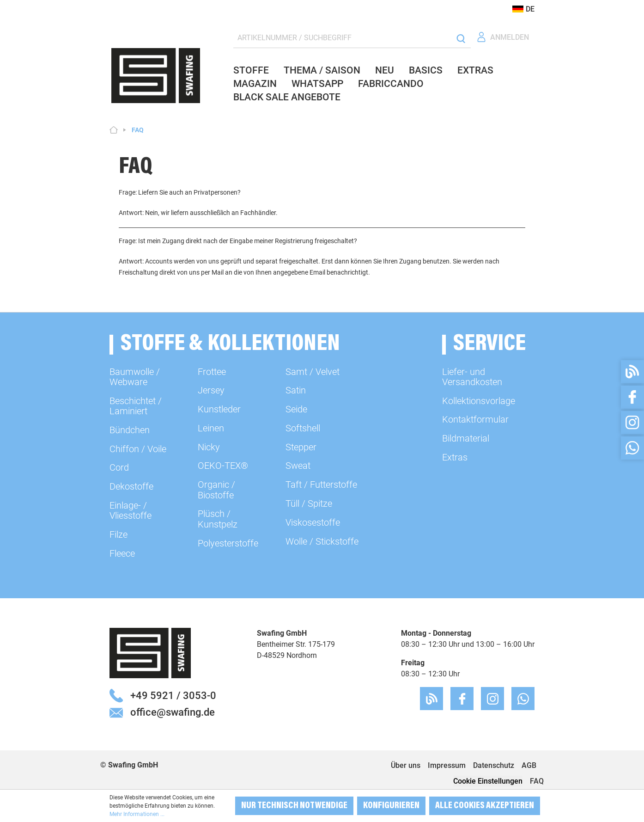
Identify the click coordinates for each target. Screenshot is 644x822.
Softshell (303, 428)
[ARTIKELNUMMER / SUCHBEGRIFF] (342, 38)
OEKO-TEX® (223, 466)
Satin (296, 390)
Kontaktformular (475, 419)
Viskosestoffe (313, 522)
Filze (118, 534)
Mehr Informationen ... (137, 814)
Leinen (211, 428)
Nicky (209, 447)
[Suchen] (461, 38)
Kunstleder (219, 409)
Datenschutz (494, 765)
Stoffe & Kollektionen (230, 345)
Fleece (122, 553)
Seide (296, 409)
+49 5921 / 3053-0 (173, 695)
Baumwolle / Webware (135, 377)
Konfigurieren (391, 806)
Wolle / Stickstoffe (322, 541)
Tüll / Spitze (309, 503)
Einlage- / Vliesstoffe (131, 510)
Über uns (406, 765)
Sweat (298, 466)
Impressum (447, 765)
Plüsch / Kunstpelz (218, 519)
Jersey (211, 390)
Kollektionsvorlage (479, 401)
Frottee (212, 372)
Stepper (301, 447)
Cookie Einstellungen (488, 781)
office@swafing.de (173, 712)
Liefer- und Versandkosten (472, 377)
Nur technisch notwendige (294, 806)
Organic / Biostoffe (216, 490)
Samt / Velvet (313, 372)
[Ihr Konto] (503, 37)
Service (489, 345)
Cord (119, 467)
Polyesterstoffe (228, 543)
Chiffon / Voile (138, 449)
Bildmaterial (466, 438)
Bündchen (130, 430)
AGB (529, 765)
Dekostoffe (131, 486)
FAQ (537, 781)
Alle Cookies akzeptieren (485, 806)
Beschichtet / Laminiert (136, 406)
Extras (455, 457)
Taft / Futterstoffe (321, 485)
